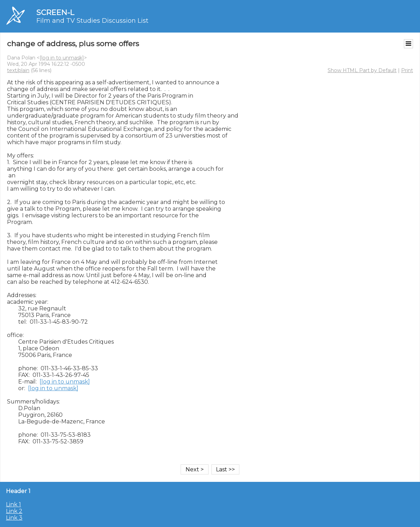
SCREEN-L (55, 12)
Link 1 (13, 504)
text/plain (18, 70)
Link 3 (14, 518)
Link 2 (14, 511)
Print (407, 70)
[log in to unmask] (62, 58)
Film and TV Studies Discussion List (92, 21)
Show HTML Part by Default (362, 70)
